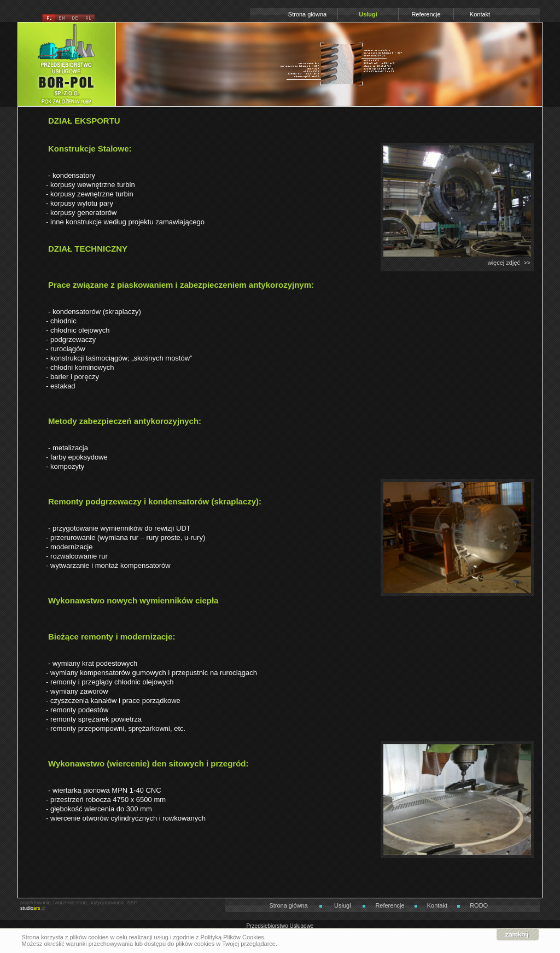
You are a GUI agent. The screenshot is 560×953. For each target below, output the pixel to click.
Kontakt (480, 14)
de (75, 19)
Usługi (368, 14)
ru (88, 19)
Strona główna (307, 14)
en (62, 19)
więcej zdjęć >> (509, 263)
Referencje (426, 14)
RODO (479, 905)
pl (49, 19)
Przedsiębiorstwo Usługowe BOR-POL (66, 28)
